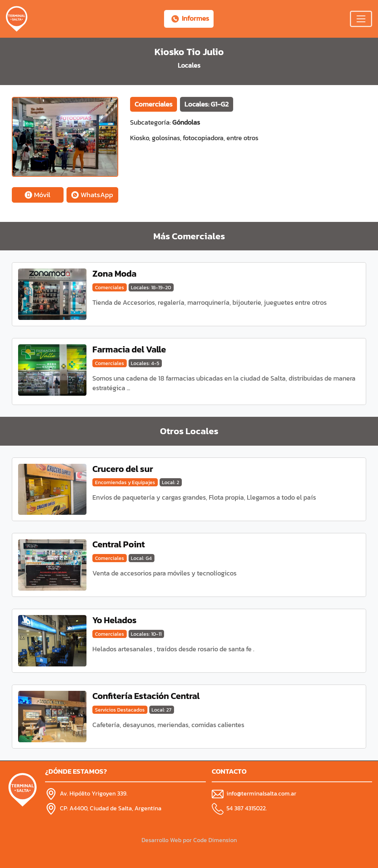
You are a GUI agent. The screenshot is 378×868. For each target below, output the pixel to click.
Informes (190, 18)
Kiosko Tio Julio (189, 52)
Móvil (38, 195)
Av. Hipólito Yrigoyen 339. (94, 793)
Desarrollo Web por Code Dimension (189, 840)
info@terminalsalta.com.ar (261, 793)
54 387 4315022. (247, 808)
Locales (189, 65)
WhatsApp (92, 195)
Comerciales (154, 104)
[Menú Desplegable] (361, 19)
